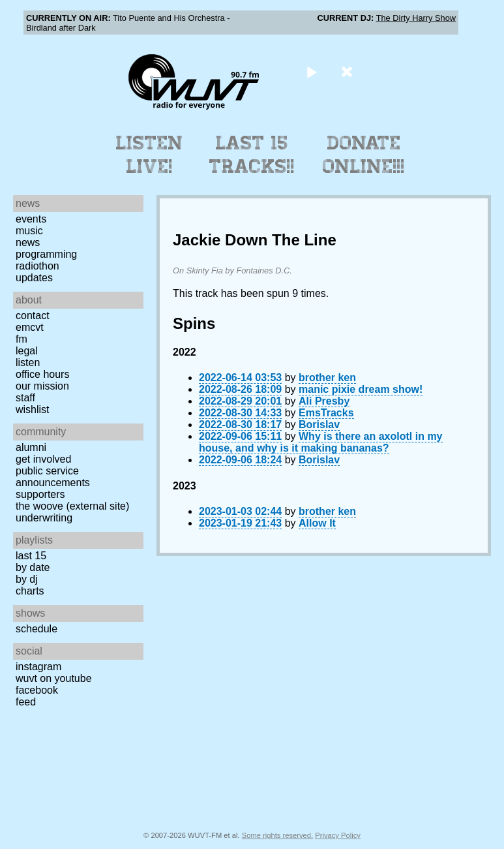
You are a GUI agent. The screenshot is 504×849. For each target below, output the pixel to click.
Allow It (317, 523)
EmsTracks (326, 413)
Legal (27, 351)
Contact (33, 316)
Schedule (37, 629)
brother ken (327, 378)
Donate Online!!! (364, 155)
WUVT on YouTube (54, 678)
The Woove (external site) (72, 506)
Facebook (37, 690)
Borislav (319, 425)
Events (31, 219)
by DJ (27, 579)
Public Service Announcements (53, 477)
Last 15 (31, 556)
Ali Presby (324, 401)
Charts (30, 591)
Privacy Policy (338, 835)
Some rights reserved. (277, 835)
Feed (26, 702)
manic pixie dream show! (361, 389)
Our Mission (42, 386)
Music (29, 231)
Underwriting (44, 518)
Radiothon (37, 266)
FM (22, 339)
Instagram (38, 667)
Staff (25, 398)
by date (33, 567)
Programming (46, 254)
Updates (34, 278)
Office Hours (42, 374)
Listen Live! (150, 155)
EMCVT (30, 327)
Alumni (31, 447)
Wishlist (33, 409)
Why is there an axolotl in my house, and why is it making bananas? (321, 442)
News (28, 242)
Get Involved (43, 459)
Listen (28, 363)
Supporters (40, 494)
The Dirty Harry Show (416, 18)
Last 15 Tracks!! (252, 155)
